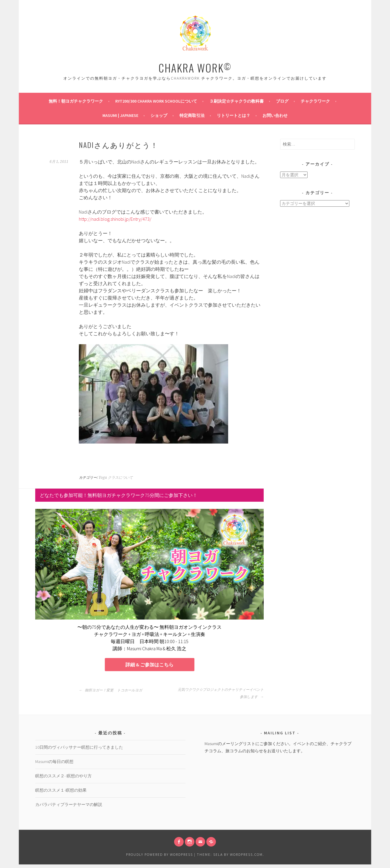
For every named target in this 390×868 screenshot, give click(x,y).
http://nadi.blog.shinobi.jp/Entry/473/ (115, 219)
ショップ (159, 115)
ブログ (282, 101)
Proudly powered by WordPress (159, 858)
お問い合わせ (275, 115)
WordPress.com (246, 858)
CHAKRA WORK (195, 68)
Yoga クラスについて (116, 478)
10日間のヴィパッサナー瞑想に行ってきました (79, 751)
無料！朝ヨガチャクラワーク (76, 101)
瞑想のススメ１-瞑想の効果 (61, 794)
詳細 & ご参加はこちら (149, 667)
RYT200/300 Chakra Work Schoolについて (156, 101)
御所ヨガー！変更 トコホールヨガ (110, 694)
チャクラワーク (315, 101)
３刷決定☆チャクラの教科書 (237, 101)
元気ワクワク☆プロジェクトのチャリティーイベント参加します (221, 697)
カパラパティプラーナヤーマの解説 (69, 808)
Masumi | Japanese (120, 115)
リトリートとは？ (234, 115)
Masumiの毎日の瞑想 (54, 765)
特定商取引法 (192, 115)
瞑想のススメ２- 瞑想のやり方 (63, 779)
